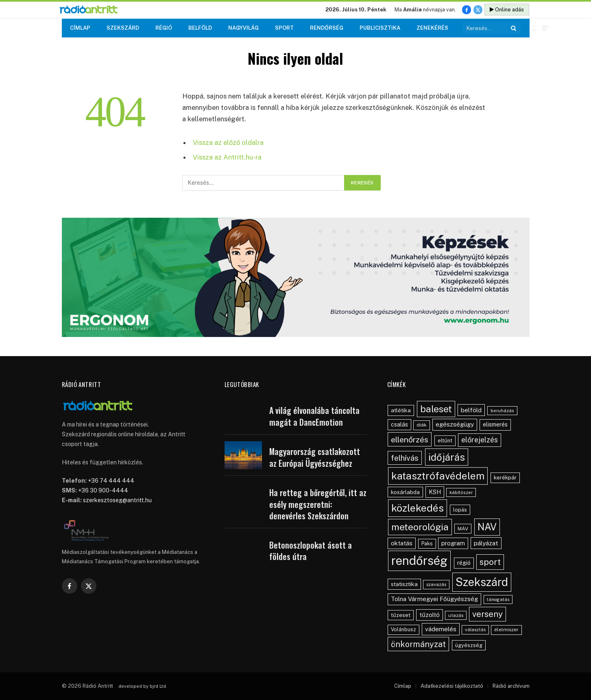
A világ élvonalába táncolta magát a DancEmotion (314, 416)
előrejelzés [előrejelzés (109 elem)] (480, 440)
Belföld (200, 28)
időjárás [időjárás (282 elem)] (447, 457)
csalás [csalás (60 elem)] (399, 424)
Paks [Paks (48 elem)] (427, 544)
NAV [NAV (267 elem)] (487, 527)
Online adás (507, 10)
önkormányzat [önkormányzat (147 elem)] (418, 644)
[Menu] (545, 28)
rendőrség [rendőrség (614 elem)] (419, 561)
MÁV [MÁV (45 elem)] (463, 529)
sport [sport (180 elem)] (490, 562)
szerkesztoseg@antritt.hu (117, 500)
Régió (164, 28)
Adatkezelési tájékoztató (452, 686)
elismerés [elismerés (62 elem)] (495, 424)
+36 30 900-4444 (103, 490)
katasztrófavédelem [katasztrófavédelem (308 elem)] (438, 476)
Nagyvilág (243, 28)
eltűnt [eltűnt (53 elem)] (445, 441)
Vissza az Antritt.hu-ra (227, 157)
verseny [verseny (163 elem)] (487, 614)
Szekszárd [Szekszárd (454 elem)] (482, 582)
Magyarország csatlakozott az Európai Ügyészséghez (315, 457)
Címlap (80, 28)
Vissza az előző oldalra (228, 142)
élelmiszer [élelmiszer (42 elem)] (506, 630)
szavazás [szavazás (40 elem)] (436, 584)
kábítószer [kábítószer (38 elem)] (461, 492)
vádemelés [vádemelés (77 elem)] (441, 629)
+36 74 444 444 (111, 481)
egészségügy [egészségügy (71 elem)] (455, 424)
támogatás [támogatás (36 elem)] (498, 599)
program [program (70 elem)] (453, 543)
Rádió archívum (511, 686)
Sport (284, 28)
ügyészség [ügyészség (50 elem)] (469, 645)
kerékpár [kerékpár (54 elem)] (505, 477)
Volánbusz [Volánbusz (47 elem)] (403, 629)
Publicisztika (380, 28)
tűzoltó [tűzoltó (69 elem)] (430, 615)
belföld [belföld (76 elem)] (471, 410)
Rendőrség (327, 28)
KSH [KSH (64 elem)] (435, 492)
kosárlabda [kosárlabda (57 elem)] (405, 492)
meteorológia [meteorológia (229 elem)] (420, 527)
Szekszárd (123, 28)
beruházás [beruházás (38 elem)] (502, 411)
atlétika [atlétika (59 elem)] (401, 410)
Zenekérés (432, 28)
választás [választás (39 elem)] (475, 630)
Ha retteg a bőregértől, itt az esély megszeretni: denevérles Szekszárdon (318, 504)
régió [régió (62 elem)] (464, 563)
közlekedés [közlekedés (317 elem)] (418, 508)
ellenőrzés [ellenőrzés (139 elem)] (410, 439)
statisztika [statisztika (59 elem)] (404, 584)
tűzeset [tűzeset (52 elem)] (401, 615)
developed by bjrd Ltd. (143, 686)
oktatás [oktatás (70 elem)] (402, 543)
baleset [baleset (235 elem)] (436, 409)
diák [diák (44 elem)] (422, 425)
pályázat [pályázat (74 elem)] (486, 543)
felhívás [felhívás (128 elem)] (405, 458)
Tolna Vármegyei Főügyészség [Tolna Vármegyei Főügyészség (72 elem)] (434, 599)
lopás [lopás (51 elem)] (460, 510)
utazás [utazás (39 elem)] (456, 615)
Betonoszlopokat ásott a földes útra (311, 551)
